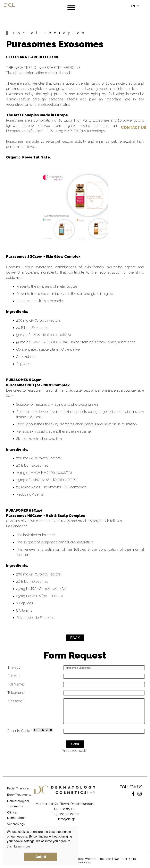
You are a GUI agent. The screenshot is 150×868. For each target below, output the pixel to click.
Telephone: (16, 693)
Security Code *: (30, 730)
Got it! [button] (41, 857)
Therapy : (15, 667)
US (133, 127)
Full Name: (16, 684)
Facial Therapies (18, 788)
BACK (75, 638)
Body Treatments (19, 795)
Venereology (16, 824)
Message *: (16, 701)
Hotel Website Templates (94, 859)
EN (133, 6)
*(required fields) (75, 750)
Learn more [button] (22, 846)
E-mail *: (14, 676)
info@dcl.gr (67, 819)
